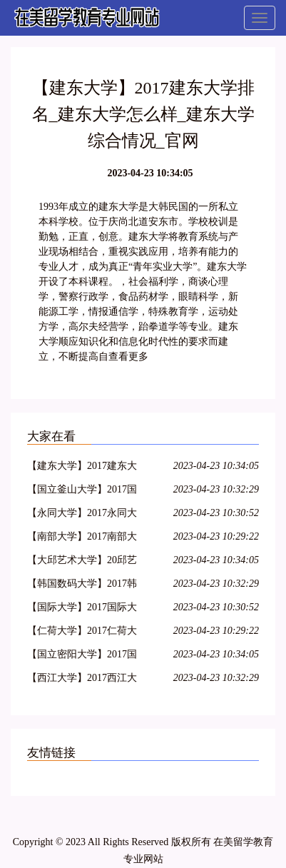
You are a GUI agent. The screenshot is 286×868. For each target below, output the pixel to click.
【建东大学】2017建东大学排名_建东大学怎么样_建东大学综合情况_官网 (82, 468)
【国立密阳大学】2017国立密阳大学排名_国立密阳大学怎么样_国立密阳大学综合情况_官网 (85, 656)
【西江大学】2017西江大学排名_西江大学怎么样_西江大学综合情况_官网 (82, 680)
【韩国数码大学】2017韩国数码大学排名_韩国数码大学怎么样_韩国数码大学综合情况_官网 (85, 586)
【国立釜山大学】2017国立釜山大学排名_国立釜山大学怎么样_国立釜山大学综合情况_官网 (85, 491)
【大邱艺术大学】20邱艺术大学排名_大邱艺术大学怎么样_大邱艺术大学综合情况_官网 (85, 562)
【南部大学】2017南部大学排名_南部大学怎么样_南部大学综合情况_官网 (82, 539)
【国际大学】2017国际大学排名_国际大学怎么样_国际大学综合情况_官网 (82, 609)
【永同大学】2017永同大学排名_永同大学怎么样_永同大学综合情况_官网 (82, 515)
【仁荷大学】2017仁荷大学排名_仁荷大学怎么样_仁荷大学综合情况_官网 (82, 633)
